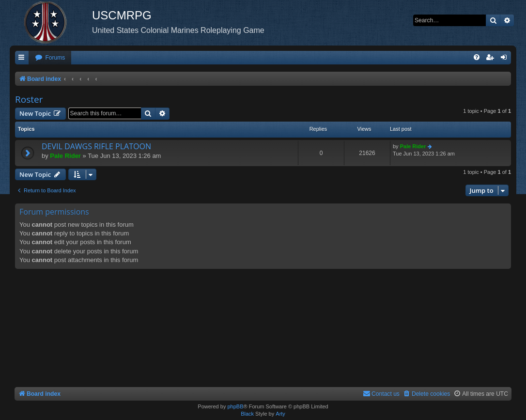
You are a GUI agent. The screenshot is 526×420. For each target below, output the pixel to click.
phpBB (235, 406)
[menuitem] (50, 58)
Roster (29, 99)
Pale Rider (65, 156)
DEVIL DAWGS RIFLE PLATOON (96, 146)
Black (247, 414)
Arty (280, 414)
